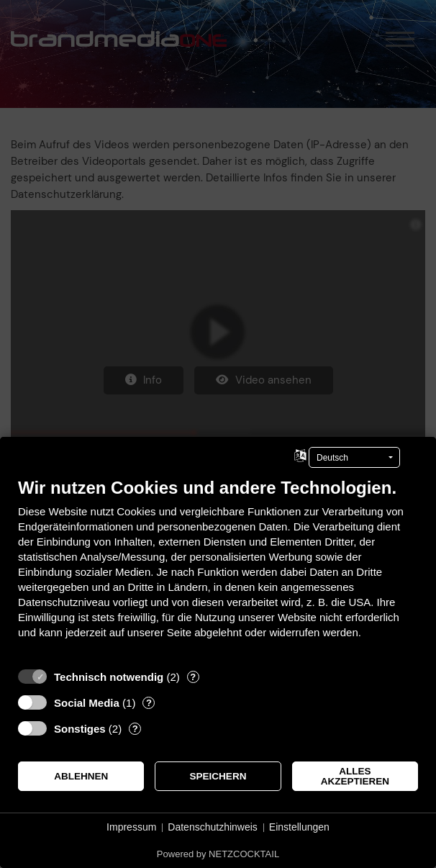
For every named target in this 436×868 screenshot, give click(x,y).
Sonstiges (80, 729)
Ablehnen (81, 776)
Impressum (131, 827)
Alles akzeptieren (355, 776)
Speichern (218, 776)
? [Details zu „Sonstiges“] (135, 729)
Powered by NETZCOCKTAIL (218, 854)
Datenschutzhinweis (213, 827)
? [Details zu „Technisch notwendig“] (193, 677)
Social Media (87, 703)
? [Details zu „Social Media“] (149, 703)
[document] (218, 569)
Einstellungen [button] (299, 827)
